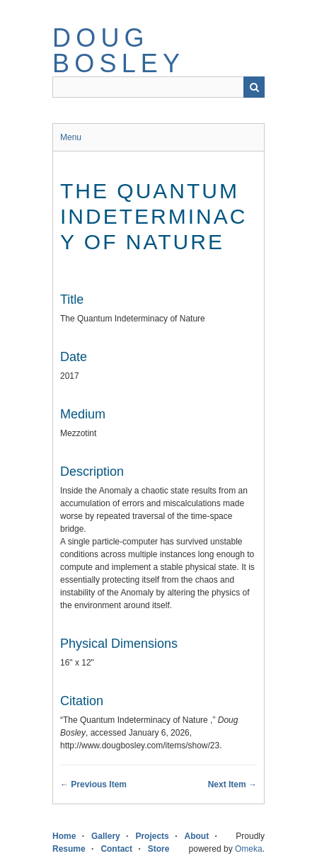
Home (64, 836)
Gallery (106, 836)
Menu (71, 137)
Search (254, 87)
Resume (69, 849)
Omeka (249, 849)
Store (159, 849)
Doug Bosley (119, 51)
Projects (152, 836)
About (196, 836)
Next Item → (232, 784)
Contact (116, 849)
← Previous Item (93, 784)
